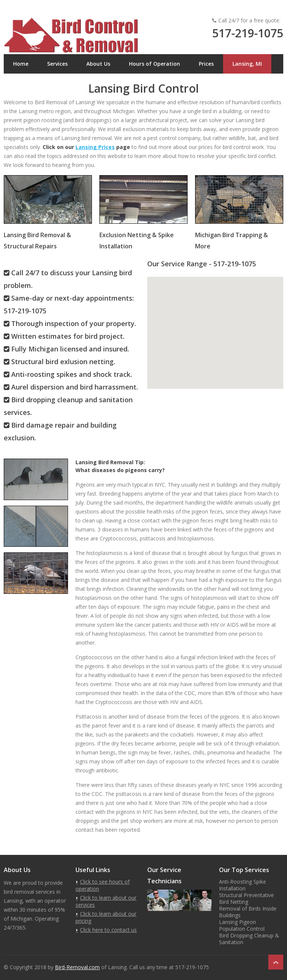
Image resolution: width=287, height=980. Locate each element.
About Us (98, 64)
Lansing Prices (95, 147)
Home (21, 64)
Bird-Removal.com (77, 967)
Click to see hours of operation (103, 885)
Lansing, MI (247, 64)
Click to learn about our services (106, 901)
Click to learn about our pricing (106, 917)
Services (57, 64)
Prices (206, 64)
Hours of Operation (155, 64)
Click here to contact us (108, 930)
